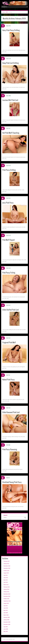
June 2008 (6, 629)
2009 (7, 12)
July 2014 (6, 575)
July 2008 (6, 627)
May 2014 (6, 580)
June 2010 (6, 608)
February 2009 (7, 617)
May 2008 (6, 631)
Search (5, 515)
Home (4, 12)
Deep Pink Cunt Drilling (10, 63)
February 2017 (7, 561)
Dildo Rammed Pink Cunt (11, 412)
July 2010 (6, 606)
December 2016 (7, 566)
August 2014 (6, 573)
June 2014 (6, 578)
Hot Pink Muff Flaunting (11, 133)
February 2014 (7, 587)
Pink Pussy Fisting (9, 273)
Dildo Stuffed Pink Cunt (11, 310)
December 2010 (7, 594)
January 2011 (6, 592)
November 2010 (7, 596)
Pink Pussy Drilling (9, 170)
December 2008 (7, 622)
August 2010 (6, 603)
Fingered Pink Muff (9, 343)
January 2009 (6, 620)
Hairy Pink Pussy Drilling (11, 30)
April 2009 (6, 613)
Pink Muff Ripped (8, 240)
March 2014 (6, 585)
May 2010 (6, 610)
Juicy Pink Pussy (8, 203)
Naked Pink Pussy (8, 380)
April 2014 (6, 582)
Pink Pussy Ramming (10, 449)
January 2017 (6, 564)
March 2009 (6, 615)
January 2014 (6, 589)
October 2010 (6, 599)
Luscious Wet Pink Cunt (10, 100)
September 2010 (7, 601)
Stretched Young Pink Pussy (12, 482)
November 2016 (7, 568)
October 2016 (6, 571)
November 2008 (7, 624)
